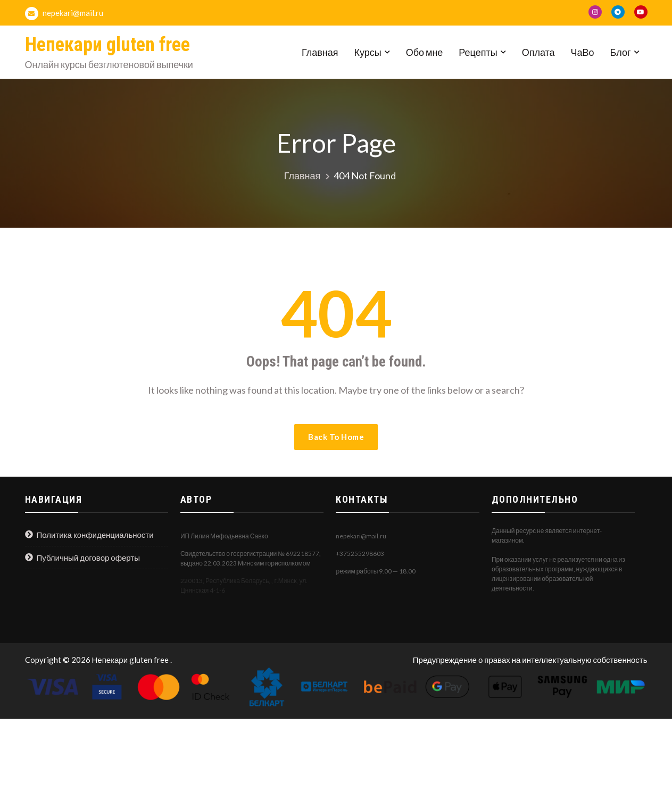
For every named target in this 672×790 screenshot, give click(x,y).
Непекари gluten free (107, 45)
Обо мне (425, 52)
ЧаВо (583, 52)
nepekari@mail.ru (64, 14)
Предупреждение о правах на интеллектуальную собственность (530, 660)
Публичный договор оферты (89, 558)
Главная (320, 52)
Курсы (367, 52)
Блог (621, 52)
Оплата (538, 52)
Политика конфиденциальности (95, 535)
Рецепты (478, 52)
